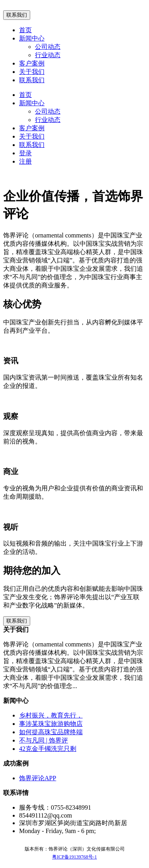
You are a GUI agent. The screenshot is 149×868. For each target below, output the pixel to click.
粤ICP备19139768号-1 (74, 857)
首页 (25, 30)
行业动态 (48, 55)
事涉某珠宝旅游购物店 (51, 724)
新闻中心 (32, 38)
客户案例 (32, 63)
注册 (25, 161)
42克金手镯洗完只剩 (48, 749)
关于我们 (32, 72)
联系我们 (17, 15)
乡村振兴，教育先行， (51, 715)
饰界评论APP (38, 778)
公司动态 (48, 47)
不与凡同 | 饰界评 (44, 740)
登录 (25, 153)
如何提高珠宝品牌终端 (51, 732)
